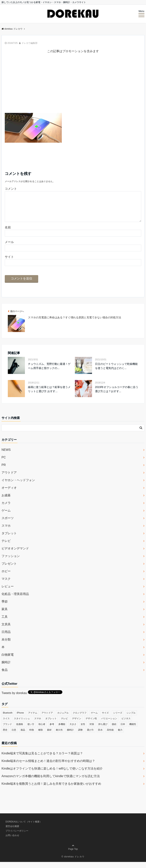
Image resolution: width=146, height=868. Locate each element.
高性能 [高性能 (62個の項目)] (110, 736)
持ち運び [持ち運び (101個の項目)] (103, 730)
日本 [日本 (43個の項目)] (123, 730)
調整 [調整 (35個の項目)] (80, 736)
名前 (8, 233)
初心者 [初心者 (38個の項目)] (42, 730)
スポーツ (8, 524)
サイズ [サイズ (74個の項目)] (105, 719)
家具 (5, 615)
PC (4, 463)
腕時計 (6, 668)
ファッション (11, 562)
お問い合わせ (12, 841)
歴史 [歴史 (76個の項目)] (5, 736)
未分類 (6, 646)
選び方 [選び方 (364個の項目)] (90, 736)
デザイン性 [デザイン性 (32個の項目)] (91, 725)
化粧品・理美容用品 (15, 600)
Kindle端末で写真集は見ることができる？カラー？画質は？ (42, 759)
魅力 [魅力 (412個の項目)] (120, 736)
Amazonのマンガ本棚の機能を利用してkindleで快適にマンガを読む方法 (51, 782)
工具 (5, 623)
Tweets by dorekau (14, 699)
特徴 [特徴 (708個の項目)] (32, 736)
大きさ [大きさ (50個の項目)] (73, 730)
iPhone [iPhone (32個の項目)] (20, 719)
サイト (9, 263)
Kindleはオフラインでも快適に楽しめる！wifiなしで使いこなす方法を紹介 (52, 775)
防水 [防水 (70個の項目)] (100, 736)
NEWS (6, 456)
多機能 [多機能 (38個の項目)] (62, 730)
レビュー (8, 592)
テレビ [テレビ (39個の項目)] (64, 725)
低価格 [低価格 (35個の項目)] (20, 730)
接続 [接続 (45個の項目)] (114, 730)
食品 (5, 676)
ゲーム (6, 517)
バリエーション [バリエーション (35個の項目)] (109, 725)
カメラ (6, 509)
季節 (5, 608)
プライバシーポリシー (17, 837)
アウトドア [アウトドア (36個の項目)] (47, 719)
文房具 (6, 630)
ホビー (6, 577)
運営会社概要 (12, 832)
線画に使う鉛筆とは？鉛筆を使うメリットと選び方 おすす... (49, 395)
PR (4, 471)
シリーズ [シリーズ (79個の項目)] (118, 719)
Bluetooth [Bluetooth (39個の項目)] (8, 719)
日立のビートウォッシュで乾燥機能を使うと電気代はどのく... (116, 372)
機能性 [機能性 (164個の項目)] (133, 730)
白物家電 (8, 661)
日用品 (6, 638)
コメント (11, 189)
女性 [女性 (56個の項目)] (83, 730)
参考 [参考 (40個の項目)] (52, 730)
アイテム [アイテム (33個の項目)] (33, 719)
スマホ (6, 532)
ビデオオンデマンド (15, 554)
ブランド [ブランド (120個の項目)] (7, 730)
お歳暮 (6, 501)
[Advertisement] (73, 86)
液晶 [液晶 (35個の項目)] (23, 736)
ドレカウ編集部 (29, 43)
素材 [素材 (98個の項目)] (49, 736)
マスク (6, 585)
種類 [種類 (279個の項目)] (40, 736)
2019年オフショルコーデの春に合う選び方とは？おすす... (117, 395)
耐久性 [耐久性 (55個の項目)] (59, 736)
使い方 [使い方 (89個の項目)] (31, 730)
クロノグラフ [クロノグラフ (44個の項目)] (80, 719)
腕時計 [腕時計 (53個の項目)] (70, 736)
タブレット (9, 539)
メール (9, 248)
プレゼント (9, 570)
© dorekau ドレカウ (73, 863)
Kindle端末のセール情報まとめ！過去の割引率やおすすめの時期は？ (48, 767)
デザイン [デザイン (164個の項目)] (77, 725)
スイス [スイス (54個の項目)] (6, 725)
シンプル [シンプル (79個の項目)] (131, 719)
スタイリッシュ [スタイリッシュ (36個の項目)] (22, 725)
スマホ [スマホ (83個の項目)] (38, 725)
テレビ (6, 547)
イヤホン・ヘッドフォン (18, 486)
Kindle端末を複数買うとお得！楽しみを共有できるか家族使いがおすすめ (51, 790)
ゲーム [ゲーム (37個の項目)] (94, 719)
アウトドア (9, 479)
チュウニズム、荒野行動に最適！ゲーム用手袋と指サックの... (49, 372)
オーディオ (9, 494)
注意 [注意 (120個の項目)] (14, 736)
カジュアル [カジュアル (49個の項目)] (63, 719)
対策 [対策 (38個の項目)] (92, 730)
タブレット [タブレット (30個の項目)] (51, 725)
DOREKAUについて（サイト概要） (24, 828)
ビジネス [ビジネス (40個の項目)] (126, 725)
